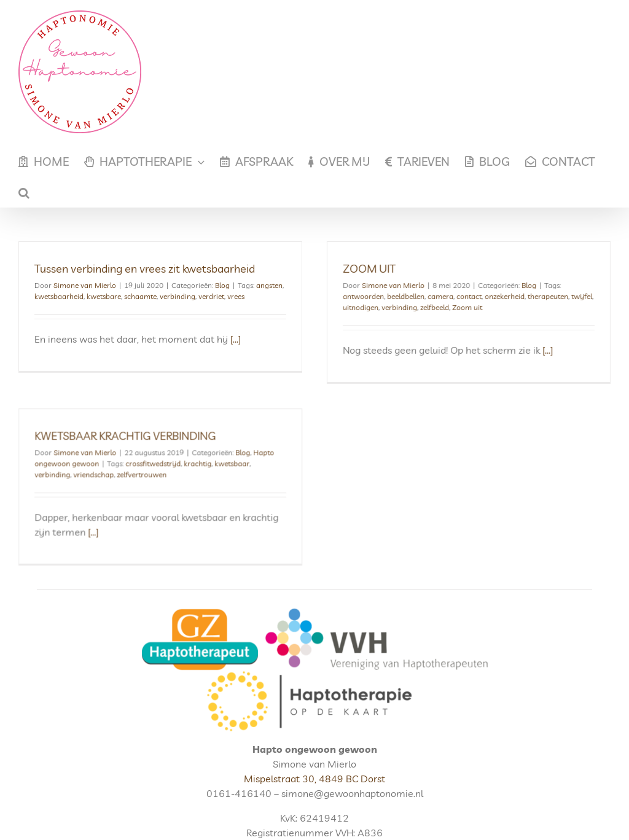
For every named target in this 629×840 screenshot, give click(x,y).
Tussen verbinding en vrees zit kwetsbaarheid (145, 269)
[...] (236, 339)
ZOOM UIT (361, 269)
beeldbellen (398, 296)
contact (461, 296)
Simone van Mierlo (85, 285)
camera (432, 296)
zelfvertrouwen (172, 462)
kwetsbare (104, 296)
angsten (269, 285)
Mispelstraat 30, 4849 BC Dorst (314, 753)
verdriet (211, 296)
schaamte (140, 296)
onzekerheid (497, 296)
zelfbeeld (427, 307)
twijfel (574, 296)
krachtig (228, 451)
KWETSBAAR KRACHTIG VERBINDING (156, 423)
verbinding (178, 296)
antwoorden (355, 296)
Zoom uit (459, 307)
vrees (236, 296)
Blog (222, 285)
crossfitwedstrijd (184, 451)
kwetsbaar (263, 451)
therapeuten (540, 296)
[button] (24, 192)
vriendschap (124, 462)
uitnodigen (353, 307)
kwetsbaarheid (59, 296)
